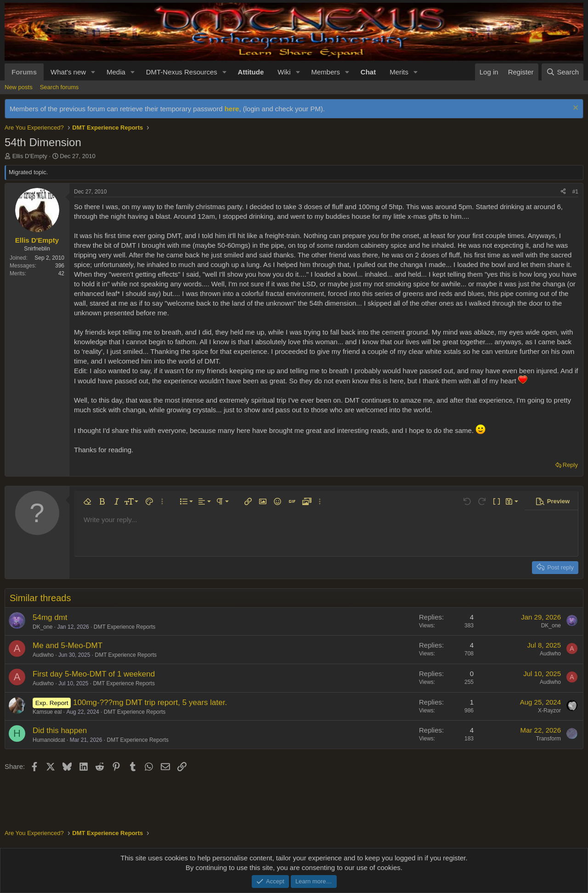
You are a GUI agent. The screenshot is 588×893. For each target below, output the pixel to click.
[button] (93, 72)
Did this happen (60, 731)
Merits (399, 72)
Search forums (59, 87)
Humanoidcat (49, 740)
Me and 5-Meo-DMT (68, 646)
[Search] (563, 72)
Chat (368, 72)
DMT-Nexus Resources (182, 72)
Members (325, 72)
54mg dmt (50, 617)
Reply (570, 465)
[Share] (563, 192)
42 (61, 273)
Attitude (251, 72)
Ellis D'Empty (30, 156)
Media (116, 72)
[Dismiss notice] (574, 109)
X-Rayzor (549, 711)
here (232, 109)
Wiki (284, 72)
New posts (19, 87)
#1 (575, 192)
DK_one (42, 627)
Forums (24, 72)
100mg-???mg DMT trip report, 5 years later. (150, 702)
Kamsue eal (47, 712)
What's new (68, 72)
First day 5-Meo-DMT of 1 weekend (94, 674)
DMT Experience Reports (125, 627)
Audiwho (43, 655)
